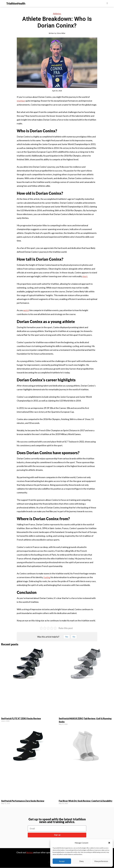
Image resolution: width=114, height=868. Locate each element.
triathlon (21, 101)
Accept (62, 861)
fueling (47, 577)
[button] (109, 843)
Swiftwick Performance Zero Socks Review (23, 801)
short (85, 276)
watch (26, 310)
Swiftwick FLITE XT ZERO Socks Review (21, 718)
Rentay (30, 852)
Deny (82, 861)
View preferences (101, 861)
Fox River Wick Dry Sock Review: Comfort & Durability (86, 801)
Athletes (57, 14)
